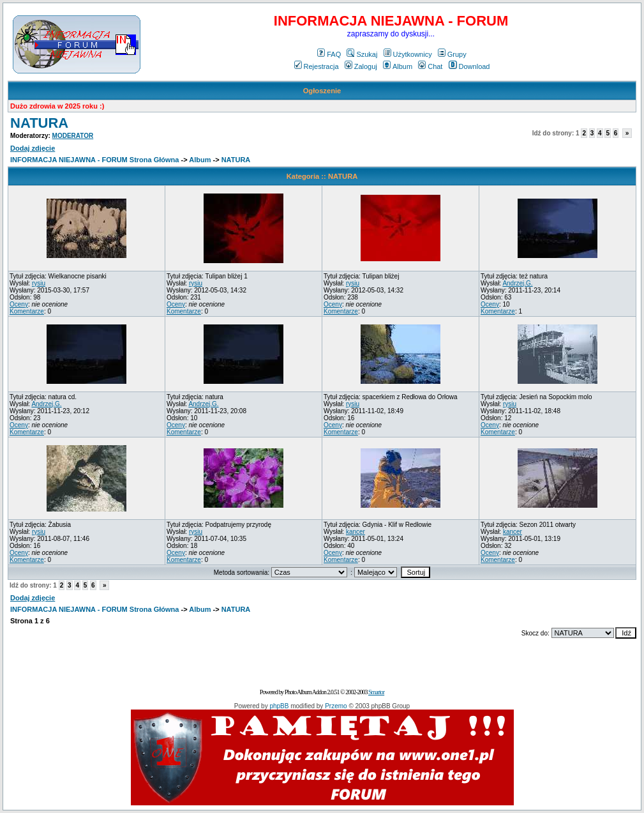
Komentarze (27, 311)
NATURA (39, 123)
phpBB (279, 706)
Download (469, 66)
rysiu (39, 283)
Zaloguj (361, 66)
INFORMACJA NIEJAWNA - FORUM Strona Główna (94, 160)
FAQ (329, 54)
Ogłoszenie (322, 91)
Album (398, 66)
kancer (356, 532)
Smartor (376, 692)
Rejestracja (317, 66)
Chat (430, 66)
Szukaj (362, 54)
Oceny (19, 304)
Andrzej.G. (517, 283)
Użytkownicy (408, 54)
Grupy (452, 54)
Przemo (336, 706)
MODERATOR (73, 136)
